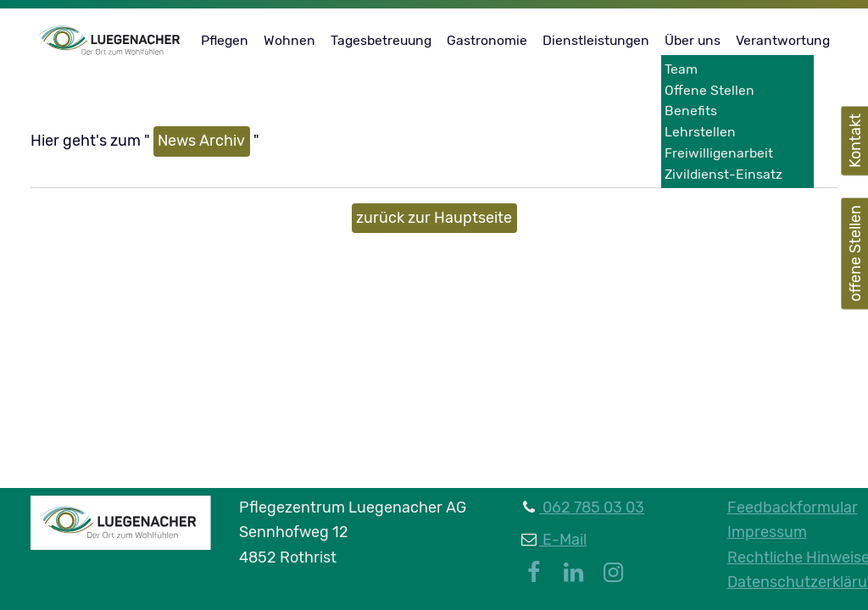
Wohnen (289, 40)
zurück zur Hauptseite (434, 218)
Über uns (693, 40)
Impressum (767, 532)
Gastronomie (487, 40)
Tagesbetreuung (381, 40)
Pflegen (225, 40)
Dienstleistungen (596, 40)
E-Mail (563, 540)
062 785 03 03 (592, 507)
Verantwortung (783, 40)
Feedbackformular (793, 507)
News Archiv (201, 141)
